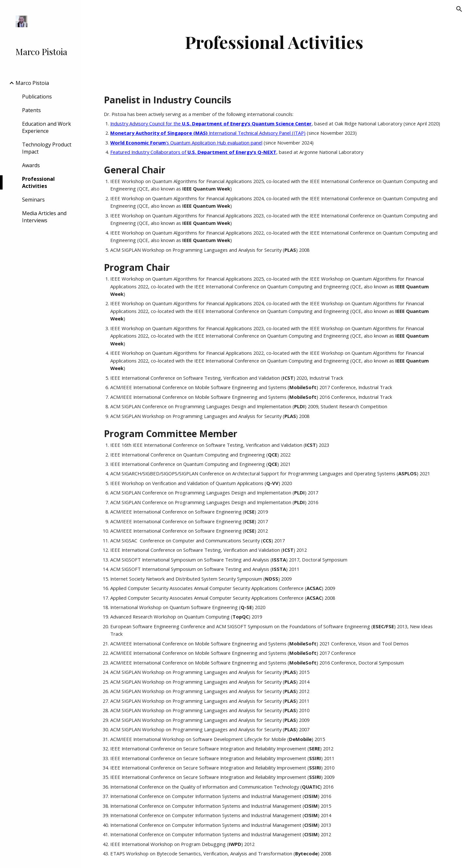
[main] (274, 42)
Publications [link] (37, 97)
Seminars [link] (33, 200)
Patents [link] (31, 110)
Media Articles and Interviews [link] (44, 217)
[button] (459, 9)
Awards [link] (31, 165)
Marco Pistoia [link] (32, 83)
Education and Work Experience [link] (47, 127)
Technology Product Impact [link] (47, 148)
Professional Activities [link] (38, 182)
